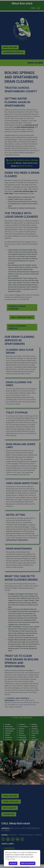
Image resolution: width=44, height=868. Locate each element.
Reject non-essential (28, 863)
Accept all (13, 863)
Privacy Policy (10, 859)
